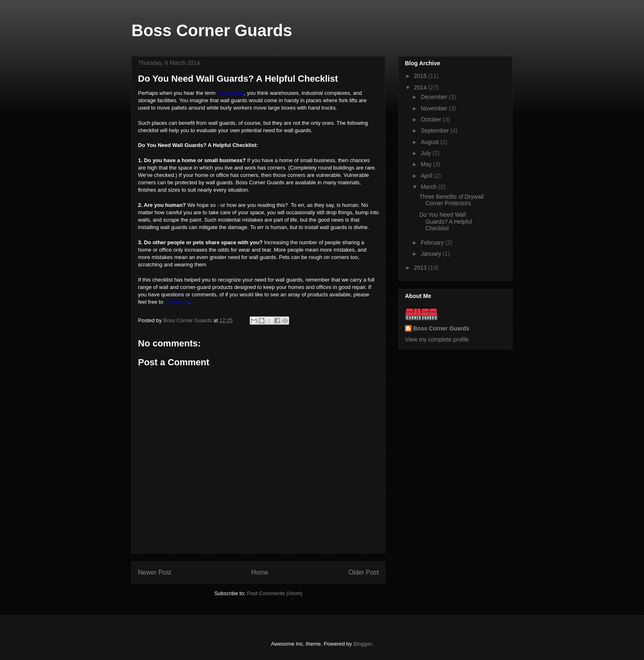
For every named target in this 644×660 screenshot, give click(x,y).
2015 (421, 76)
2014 (421, 87)
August (430, 142)
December (435, 97)
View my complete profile (437, 339)
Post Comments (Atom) (275, 593)
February (433, 243)
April (427, 176)
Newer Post (155, 572)
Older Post (363, 572)
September (435, 131)
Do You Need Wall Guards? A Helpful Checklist (446, 222)
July (427, 153)
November (435, 108)
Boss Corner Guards (212, 30)
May (427, 164)
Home (260, 572)
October (432, 119)
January (432, 254)
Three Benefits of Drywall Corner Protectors (451, 200)
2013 (421, 268)
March (429, 187)
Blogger (362, 644)
